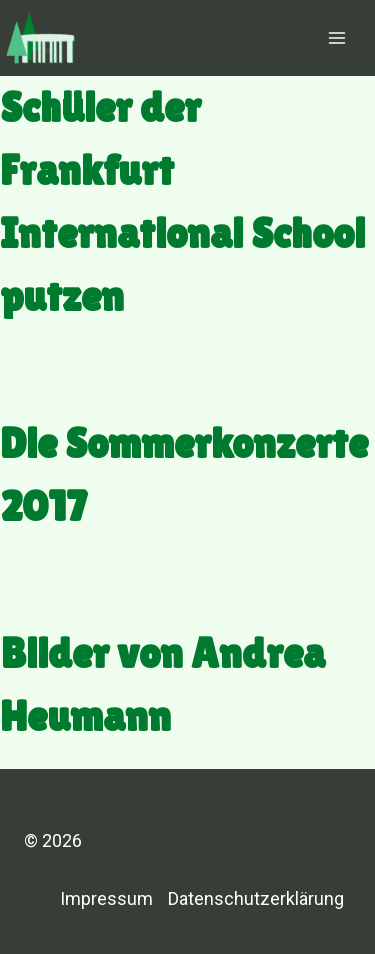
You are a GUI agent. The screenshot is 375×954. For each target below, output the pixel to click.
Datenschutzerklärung (256, 898)
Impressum (106, 898)
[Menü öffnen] (336, 37)
